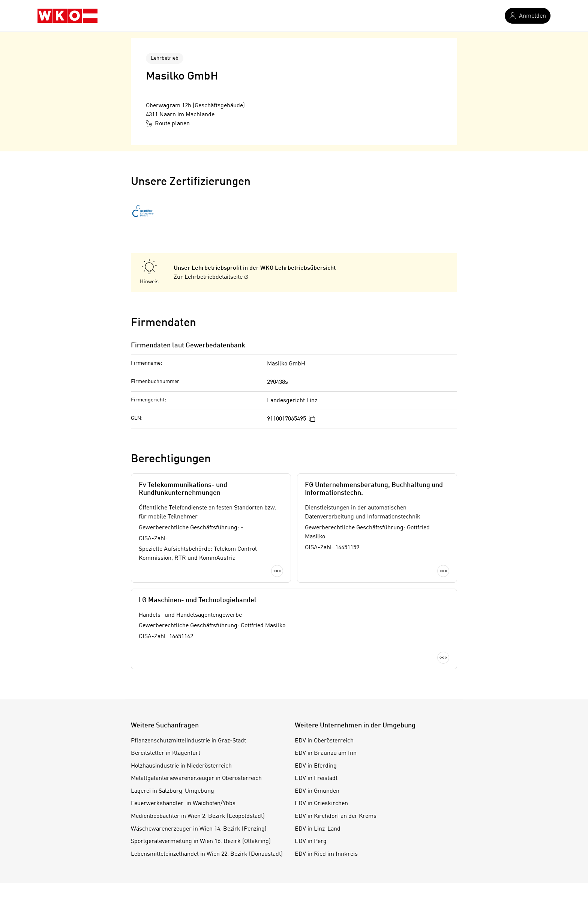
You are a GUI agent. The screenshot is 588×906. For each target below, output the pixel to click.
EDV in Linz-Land (318, 829)
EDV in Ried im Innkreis (326, 854)
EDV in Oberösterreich (324, 741)
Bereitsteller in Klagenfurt (166, 753)
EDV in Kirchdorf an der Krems (336, 816)
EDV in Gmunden (317, 791)
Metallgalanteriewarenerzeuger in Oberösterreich (196, 778)
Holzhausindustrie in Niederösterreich (181, 766)
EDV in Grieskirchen (321, 804)
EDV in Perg (311, 841)
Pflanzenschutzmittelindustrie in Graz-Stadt (188, 741)
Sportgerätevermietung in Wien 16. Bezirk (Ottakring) (201, 841)
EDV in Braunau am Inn (326, 753)
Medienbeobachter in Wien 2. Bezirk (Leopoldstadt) (198, 816)
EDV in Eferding (316, 766)
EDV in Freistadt (316, 778)
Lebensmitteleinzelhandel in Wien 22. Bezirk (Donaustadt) (207, 854)
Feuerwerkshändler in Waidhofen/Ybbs (183, 804)
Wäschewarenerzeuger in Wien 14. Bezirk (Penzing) (199, 829)
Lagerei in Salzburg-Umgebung (172, 791)
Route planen (168, 123)
